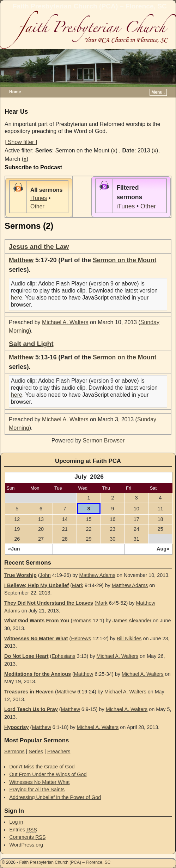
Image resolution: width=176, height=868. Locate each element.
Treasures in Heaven (29, 692)
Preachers (59, 751)
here (17, 298)
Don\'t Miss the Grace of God (42, 767)
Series (36, 751)
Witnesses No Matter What (36, 639)
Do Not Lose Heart (26, 656)
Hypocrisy (17, 727)
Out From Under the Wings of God (48, 774)
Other (37, 206)
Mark (78, 585)
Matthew (21, 260)
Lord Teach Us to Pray (31, 709)
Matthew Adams (97, 575)
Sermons (14, 751)
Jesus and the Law (39, 247)
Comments (27, 837)
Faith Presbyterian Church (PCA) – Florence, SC (90, 6)
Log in (16, 822)
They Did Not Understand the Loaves (49, 603)
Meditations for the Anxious (38, 674)
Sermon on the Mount (125, 260)
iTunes (39, 198)
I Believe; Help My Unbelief (37, 585)
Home (15, 92)
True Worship (20, 575)
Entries (23, 830)
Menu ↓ (159, 92)
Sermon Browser (104, 441)
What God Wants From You (37, 621)
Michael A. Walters (65, 322)
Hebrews (81, 639)
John (45, 575)
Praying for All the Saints (37, 790)
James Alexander (132, 621)
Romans (82, 621)
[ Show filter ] (21, 142)
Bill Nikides (129, 639)
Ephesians (63, 656)
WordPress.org (26, 845)
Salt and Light (31, 344)
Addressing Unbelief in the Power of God (55, 797)
